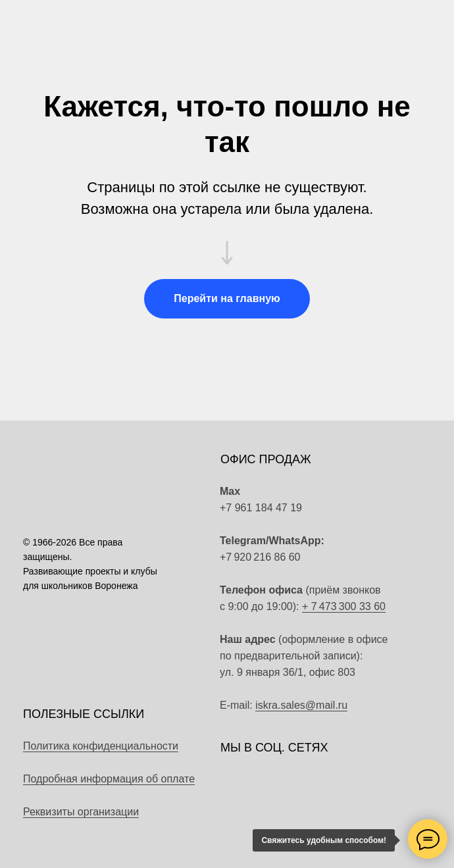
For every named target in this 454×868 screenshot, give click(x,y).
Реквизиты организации (81, 812)
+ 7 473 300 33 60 (344, 606)
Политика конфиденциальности (101, 746)
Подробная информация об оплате (109, 779)
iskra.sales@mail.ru (301, 705)
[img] (381, 549)
